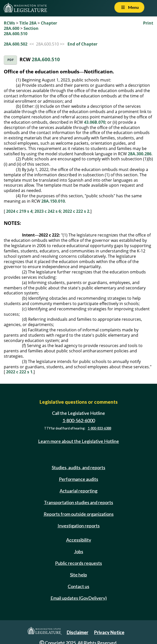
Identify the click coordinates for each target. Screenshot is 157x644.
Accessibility (79, 540)
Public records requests (78, 563)
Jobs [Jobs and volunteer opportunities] (79, 551)
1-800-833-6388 (99, 428)
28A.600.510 (46, 59)
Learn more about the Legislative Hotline (78, 441)
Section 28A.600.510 (21, 31)
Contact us (78, 586)
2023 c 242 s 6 (48, 211)
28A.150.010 (53, 201)
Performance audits (78, 479)
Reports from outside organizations (79, 514)
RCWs (9, 23)
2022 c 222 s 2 (76, 211)
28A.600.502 (16, 44)
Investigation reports (79, 526)
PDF (11, 60)
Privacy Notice (109, 632)
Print (148, 23)
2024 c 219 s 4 (19, 211)
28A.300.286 (140, 154)
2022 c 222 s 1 (19, 372)
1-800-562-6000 (79, 420)
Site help (78, 575)
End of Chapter (82, 44)
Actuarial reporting (78, 491)
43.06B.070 (95, 122)
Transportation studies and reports (78, 502)
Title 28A (28, 23)
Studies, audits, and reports (78, 467)
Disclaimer (77, 632)
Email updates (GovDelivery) (79, 598)
